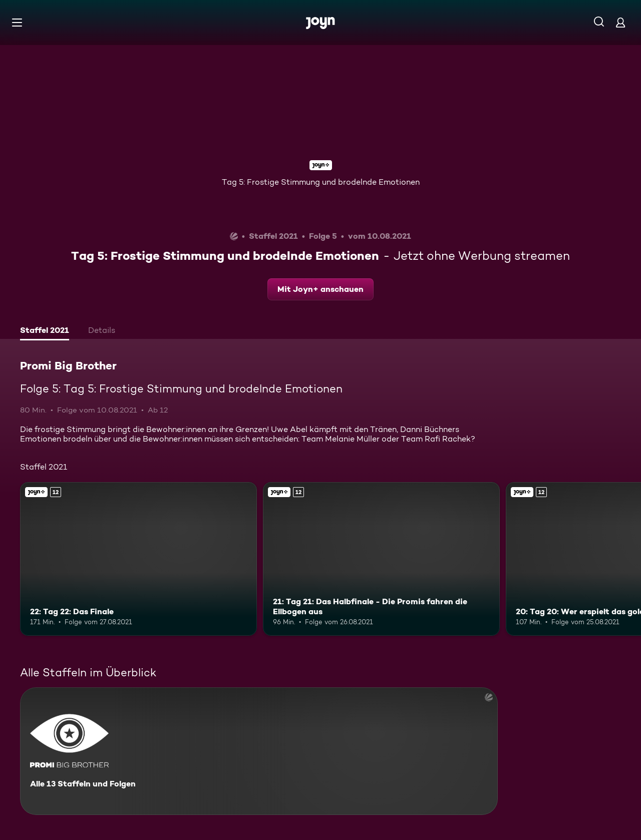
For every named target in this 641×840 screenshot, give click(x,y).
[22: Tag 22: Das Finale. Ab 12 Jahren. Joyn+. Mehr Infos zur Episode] (138, 559)
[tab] (45, 331)
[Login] (620, 22)
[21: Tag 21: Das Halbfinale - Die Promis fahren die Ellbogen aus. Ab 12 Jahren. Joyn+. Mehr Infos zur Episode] (381, 559)
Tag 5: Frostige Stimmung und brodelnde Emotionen (321, 182)
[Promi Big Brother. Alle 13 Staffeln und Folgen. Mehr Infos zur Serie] (259, 751)
